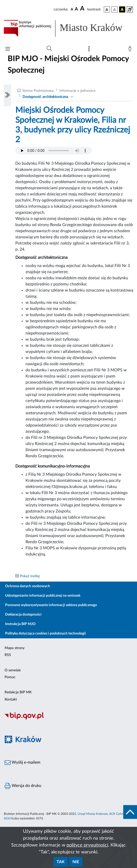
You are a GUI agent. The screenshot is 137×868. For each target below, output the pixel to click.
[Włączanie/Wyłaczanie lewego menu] (7, 95)
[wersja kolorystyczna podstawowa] (107, 9)
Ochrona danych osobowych (28, 586)
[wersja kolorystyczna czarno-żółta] (122, 9)
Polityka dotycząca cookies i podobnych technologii (46, 633)
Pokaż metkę (30, 576)
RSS (8, 655)
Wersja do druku (23, 786)
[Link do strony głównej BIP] (68, 28)
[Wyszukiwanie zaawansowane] (49, 49)
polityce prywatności (87, 845)
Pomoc (10, 677)
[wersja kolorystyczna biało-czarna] (115, 9)
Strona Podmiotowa (38, 91)
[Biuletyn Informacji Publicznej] (68, 719)
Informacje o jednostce (77, 91)
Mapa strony (15, 648)
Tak (61, 862)
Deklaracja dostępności (23, 615)
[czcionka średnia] (76, 9)
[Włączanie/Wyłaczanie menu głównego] (8, 49)
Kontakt (11, 699)
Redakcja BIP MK (18, 692)
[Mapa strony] (90, 50)
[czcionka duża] (83, 9)
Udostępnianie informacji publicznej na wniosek (43, 596)
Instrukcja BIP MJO (20, 624)
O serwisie (13, 670)
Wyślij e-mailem (22, 763)
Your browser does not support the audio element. (54, 151)
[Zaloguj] (131, 50)
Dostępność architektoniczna (45, 97)
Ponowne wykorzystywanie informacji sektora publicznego (51, 605)
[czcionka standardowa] (72, 9)
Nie (76, 862)
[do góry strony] (130, 812)
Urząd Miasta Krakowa (93, 814)
